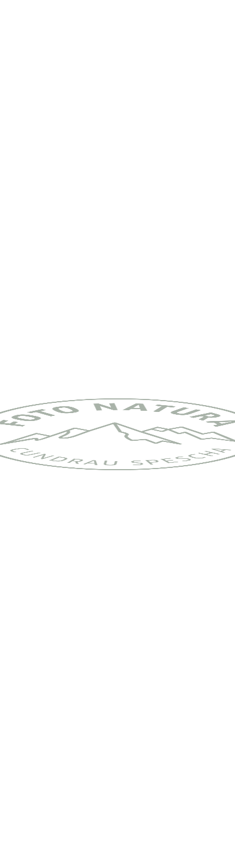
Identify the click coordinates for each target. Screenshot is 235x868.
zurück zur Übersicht (60, 753)
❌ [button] (221, 802)
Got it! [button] (118, 846)
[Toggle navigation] (217, 20)
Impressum (137, 807)
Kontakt (93, 807)
